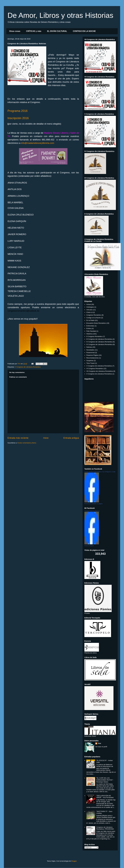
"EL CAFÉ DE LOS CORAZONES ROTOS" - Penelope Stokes (105, 780)
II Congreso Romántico (94, 336)
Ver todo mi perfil (101, 747)
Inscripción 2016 (18, 118)
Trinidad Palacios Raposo (92, 511)
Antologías (90, 307)
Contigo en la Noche (93, 318)
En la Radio (90, 320)
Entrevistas (90, 326)
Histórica (89, 334)
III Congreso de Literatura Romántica (99, 339)
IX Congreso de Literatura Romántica (99, 344)
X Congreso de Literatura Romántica (99, 374)
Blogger (74, 861)
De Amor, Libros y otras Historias (60, 15)
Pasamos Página (92, 355)
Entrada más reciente (18, 438)
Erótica (89, 328)
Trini (99, 743)
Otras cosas (15, 31)
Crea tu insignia (89, 546)
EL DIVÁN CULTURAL (57, 31)
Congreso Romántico (94, 315)
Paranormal (90, 353)
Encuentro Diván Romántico (96, 323)
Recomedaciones (92, 358)
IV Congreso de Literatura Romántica (99, 342)
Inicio (46, 438)
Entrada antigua (71, 438)
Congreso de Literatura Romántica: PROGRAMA (105, 828)
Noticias (89, 347)
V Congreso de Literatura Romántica (28, 367)
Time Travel (90, 363)
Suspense (90, 361)
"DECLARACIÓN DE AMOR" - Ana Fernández (105, 797)
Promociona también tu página (93, 504)
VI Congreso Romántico (95, 369)
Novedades (90, 350)
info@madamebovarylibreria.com (38, 143)
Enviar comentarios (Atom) (27, 443)
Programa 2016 (17, 111)
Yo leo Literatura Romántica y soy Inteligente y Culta (100, 472)
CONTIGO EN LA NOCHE (84, 31)
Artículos (89, 310)
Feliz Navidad (91, 331)
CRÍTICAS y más (34, 31)
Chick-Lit (89, 312)
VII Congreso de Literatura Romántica (100, 371)
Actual (89, 304)
